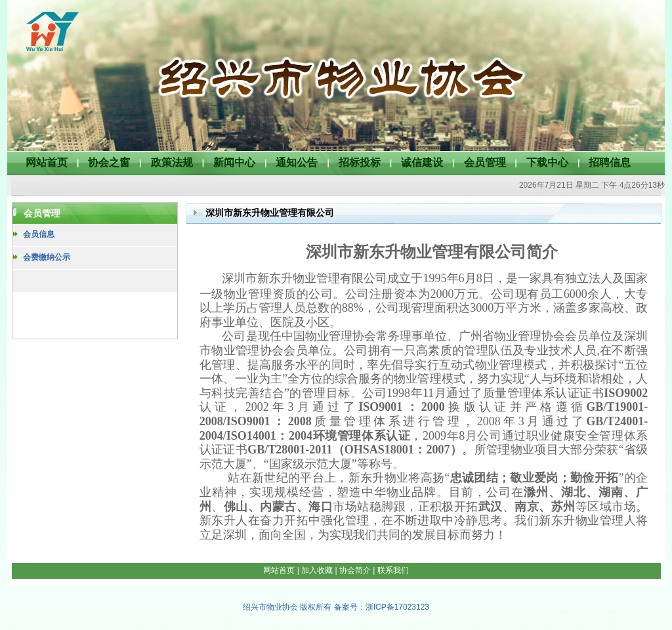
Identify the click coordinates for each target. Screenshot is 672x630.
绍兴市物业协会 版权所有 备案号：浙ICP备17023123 (336, 607)
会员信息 (39, 234)
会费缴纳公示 (47, 257)
